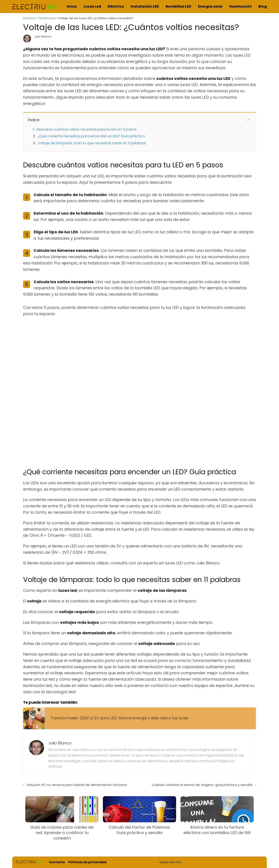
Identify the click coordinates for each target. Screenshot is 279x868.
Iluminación (241, 6)
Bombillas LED (179, 6)
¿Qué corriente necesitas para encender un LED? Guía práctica (91, 136)
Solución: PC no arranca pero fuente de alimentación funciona (77, 785)
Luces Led (92, 6)
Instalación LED (145, 6)
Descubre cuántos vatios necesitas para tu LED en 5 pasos (86, 129)
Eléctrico (116, 6)
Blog (263, 6)
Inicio (72, 6)
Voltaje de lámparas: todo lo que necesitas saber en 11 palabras (92, 143)
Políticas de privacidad (87, 862)
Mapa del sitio (171, 862)
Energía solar (210, 6)
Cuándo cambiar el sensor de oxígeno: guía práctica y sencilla (202, 785)
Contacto (57, 862)
